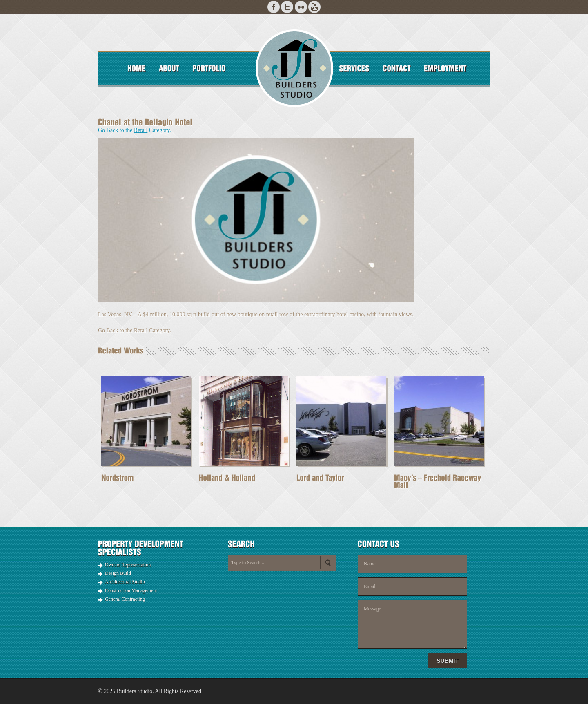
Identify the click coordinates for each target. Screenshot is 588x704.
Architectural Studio (125, 582)
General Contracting (125, 599)
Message (412, 624)
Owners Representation (128, 565)
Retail (141, 130)
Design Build (118, 573)
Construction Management (131, 590)
